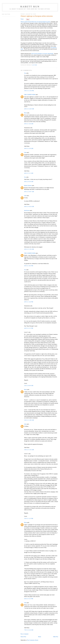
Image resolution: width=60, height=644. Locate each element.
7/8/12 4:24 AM (29, 630)
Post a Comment (24, 634)
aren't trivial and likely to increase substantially (42, 54)
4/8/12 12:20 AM (29, 109)
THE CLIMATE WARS (30, 95)
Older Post (56, 637)
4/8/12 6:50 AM (29, 182)
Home (40, 637)
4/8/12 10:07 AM (29, 192)
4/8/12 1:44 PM (29, 302)
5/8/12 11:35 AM (29, 450)
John (25, 152)
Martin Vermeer (28, 186)
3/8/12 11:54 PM (29, 91)
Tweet (22, 19)
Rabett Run (30, 7)
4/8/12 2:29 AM (29, 148)
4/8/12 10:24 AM (29, 207)
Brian (25, 113)
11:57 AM (34, 65)
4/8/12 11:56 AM (29, 249)
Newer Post (23, 637)
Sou (25, 73)
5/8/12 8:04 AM (29, 386)
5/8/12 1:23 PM (29, 518)
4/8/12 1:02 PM (29, 266)
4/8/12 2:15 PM (29, 328)
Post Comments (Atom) (33, 640)
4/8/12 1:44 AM (29, 124)
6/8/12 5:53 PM (29, 599)
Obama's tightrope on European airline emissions (37, 16)
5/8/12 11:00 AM (29, 420)
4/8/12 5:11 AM (29, 173)
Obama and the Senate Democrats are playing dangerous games (35, 22)
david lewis (27, 210)
